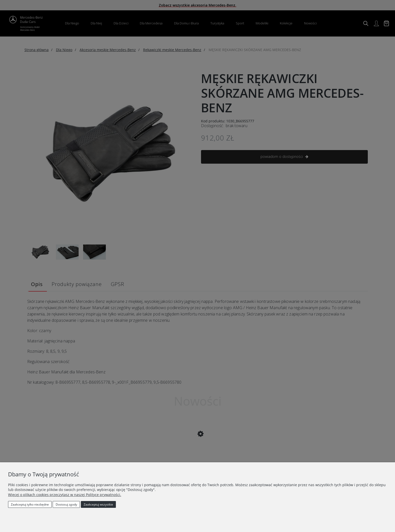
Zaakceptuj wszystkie (98, 504)
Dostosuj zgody (66, 504)
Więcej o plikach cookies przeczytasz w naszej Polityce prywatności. (65, 495)
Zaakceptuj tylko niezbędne (30, 504)
